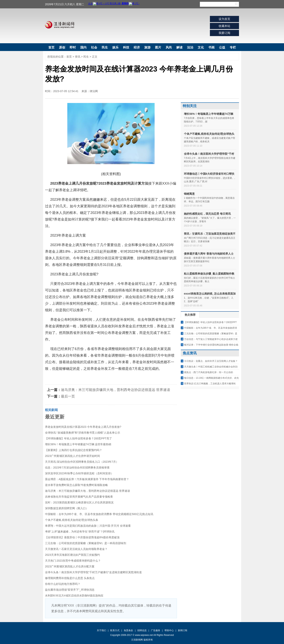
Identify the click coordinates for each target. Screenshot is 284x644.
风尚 (169, 47)
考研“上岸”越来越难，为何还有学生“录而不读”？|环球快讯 (80, 532)
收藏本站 (224, 26)
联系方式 (115, 630)
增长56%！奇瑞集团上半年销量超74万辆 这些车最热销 (78, 444)
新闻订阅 (183, 630)
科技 (126, 47)
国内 (83, 47)
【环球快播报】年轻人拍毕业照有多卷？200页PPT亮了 (78, 438)
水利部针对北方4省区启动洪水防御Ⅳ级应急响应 (74, 596)
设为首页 (224, 19)
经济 (137, 47)
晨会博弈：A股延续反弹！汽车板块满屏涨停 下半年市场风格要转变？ (87, 479)
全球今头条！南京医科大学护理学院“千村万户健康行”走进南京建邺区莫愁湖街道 (93, 572)
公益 (222, 47)
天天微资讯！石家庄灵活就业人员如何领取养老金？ (76, 549)
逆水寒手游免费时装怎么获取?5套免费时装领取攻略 (76, 485)
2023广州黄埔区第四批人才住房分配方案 (70, 566)
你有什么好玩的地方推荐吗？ (63, 584)
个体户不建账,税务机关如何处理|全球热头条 (72, 520)
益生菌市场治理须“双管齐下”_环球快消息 (70, 590)
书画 (211, 47)
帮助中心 (169, 630)
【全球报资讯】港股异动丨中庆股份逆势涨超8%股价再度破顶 (82, 537)
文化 (201, 47)
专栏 (233, 47)
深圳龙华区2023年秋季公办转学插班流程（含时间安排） (79, 473)
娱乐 (115, 47)
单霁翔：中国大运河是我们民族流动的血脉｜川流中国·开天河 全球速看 (88, 526)
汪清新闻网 (60, 25)
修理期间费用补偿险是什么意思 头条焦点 (70, 578)
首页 (51, 47)
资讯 (78, 57)
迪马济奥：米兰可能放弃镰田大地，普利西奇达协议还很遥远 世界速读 (116, 390)
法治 (190, 47)
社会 (94, 47)
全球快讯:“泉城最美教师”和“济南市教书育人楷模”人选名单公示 (83, 433)
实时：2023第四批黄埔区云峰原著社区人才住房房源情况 (79, 502)
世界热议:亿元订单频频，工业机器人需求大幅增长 (210, 384)
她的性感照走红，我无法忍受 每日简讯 (207, 214)
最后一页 (68, 396)
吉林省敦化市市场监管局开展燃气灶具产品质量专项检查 (79, 497)
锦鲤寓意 (189, 194)
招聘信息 (142, 630)
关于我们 (101, 630)
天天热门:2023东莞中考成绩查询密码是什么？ (73, 561)
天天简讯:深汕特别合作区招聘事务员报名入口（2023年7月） (82, 462)
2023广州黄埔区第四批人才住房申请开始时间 (72, 456)
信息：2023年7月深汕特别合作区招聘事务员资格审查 (77, 468)
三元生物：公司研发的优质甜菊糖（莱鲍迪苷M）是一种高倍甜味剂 (86, 543)
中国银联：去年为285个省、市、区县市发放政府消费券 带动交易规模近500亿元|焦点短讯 (99, 514)
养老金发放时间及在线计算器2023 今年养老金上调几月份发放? (83, 427)
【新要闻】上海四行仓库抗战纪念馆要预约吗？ (74, 450)
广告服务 (156, 630)
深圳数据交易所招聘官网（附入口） (67, 508)
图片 (158, 47)
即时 (73, 47)
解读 (179, 47)
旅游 (147, 47)
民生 (105, 47)
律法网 (94, 91)
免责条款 (128, 630)
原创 (62, 47)
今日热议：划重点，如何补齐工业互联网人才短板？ (211, 361)
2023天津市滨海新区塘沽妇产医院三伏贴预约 (72, 555)
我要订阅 (224, 33)
